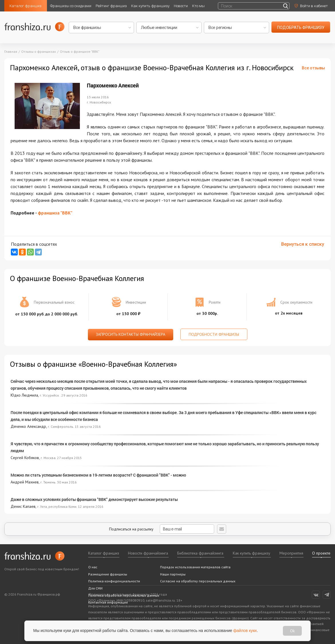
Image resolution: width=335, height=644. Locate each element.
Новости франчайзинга (148, 553)
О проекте (321, 553)
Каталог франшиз (25, 6)
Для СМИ (95, 588)
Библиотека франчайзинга (200, 553)
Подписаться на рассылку (162, 529)
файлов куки (245, 631)
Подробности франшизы (214, 334)
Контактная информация (108, 602)
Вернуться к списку (303, 244)
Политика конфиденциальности (114, 581)
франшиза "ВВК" (55, 213)
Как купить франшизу (150, 6)
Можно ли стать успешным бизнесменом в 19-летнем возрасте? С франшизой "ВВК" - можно (98, 475)
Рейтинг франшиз (111, 6)
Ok (292, 631)
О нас (93, 567)
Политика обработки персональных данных (124, 595)
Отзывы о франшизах (39, 51)
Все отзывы (313, 68)
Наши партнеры (173, 574)
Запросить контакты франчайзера (131, 334)
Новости (181, 6)
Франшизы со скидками (71, 6)
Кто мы (198, 6)
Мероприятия (291, 553)
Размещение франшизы (108, 574)
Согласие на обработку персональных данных (198, 581)
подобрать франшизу (301, 28)
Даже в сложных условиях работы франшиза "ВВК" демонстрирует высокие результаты (94, 499)
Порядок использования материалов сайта (195, 567)
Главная (11, 51)
